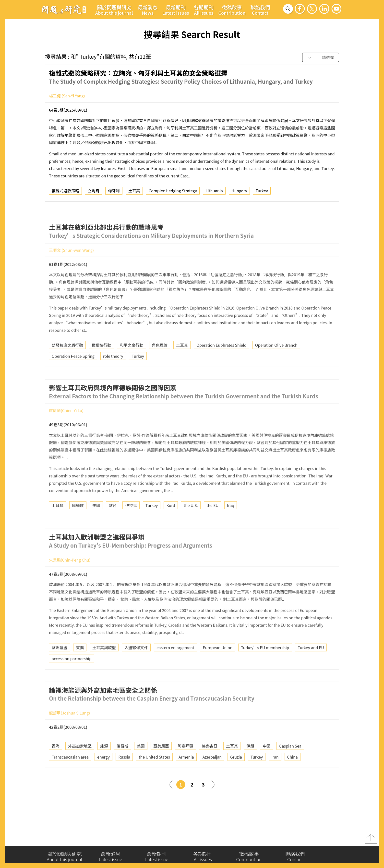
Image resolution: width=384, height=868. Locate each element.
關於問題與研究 (114, 10)
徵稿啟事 (232, 10)
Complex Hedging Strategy (173, 192)
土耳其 (134, 192)
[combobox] (321, 58)
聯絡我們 (260, 10)
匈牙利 (114, 192)
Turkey (262, 192)
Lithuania (214, 192)
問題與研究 (64, 10)
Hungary (239, 192)
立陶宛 (94, 192)
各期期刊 (204, 10)
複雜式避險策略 (65, 192)
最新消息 (148, 10)
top (371, 839)
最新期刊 (176, 10)
